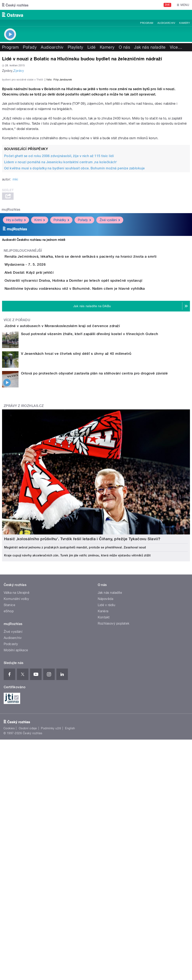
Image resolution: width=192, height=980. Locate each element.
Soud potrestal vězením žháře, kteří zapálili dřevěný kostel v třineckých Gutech (90, 512)
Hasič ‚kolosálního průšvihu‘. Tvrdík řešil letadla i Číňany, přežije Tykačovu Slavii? (82, 717)
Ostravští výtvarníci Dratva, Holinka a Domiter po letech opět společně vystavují (90, 423)
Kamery (185, 23)
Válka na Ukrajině (17, 771)
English (70, 906)
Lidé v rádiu (107, 783)
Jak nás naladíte (150, 47)
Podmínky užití (51, 906)
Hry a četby (16, 328)
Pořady (30, 47)
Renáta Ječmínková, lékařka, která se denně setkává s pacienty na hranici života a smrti (97, 364)
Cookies (9, 906)
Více (176, 47)
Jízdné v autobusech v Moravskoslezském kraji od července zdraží (79, 492)
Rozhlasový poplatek (114, 801)
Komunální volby (16, 777)
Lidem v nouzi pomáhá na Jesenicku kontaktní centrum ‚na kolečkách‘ (61, 270)
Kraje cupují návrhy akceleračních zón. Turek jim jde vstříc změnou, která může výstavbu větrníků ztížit (77, 733)
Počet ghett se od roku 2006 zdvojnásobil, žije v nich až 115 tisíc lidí (59, 264)
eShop (9, 789)
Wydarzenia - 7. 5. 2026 (42, 384)
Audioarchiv (166, 23)
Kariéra (103, 789)
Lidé (92, 47)
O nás (124, 47)
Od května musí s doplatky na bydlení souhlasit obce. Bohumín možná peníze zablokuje (74, 276)
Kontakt (104, 795)
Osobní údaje (28, 906)
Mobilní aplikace (16, 828)
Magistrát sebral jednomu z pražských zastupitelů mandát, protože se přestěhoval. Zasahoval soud (75, 725)
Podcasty (11, 822)
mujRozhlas (11, 317)
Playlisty (76, 47)
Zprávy (19, 71)
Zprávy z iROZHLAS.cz (24, 584)
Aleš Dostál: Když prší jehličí (45, 404)
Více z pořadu (17, 486)
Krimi (40, 328)
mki (15, 287)
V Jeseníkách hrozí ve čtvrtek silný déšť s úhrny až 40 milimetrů (76, 532)
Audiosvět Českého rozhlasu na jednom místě (34, 347)
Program (147, 23)
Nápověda (106, 777)
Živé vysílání (110, 328)
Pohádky (61, 328)
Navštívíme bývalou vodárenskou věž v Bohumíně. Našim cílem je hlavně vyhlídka (91, 443)
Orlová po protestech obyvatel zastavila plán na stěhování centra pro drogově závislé (94, 551)
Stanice (9, 783)
